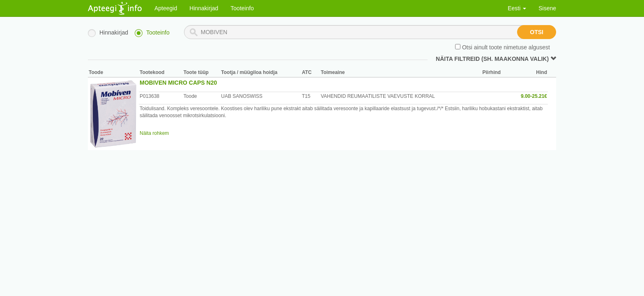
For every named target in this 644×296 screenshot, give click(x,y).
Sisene (547, 8)
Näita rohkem (154, 133)
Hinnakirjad (204, 8)
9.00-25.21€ (534, 96)
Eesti (517, 8)
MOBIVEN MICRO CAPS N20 (178, 83)
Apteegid (166, 8)
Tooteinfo (242, 8)
